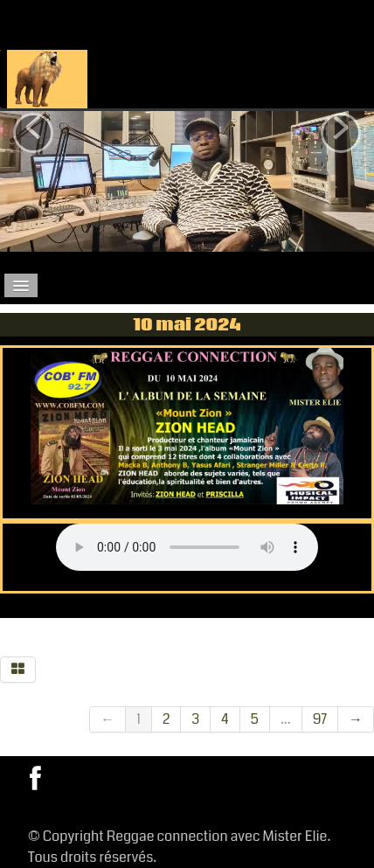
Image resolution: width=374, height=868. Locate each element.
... (286, 719)
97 (320, 719)
